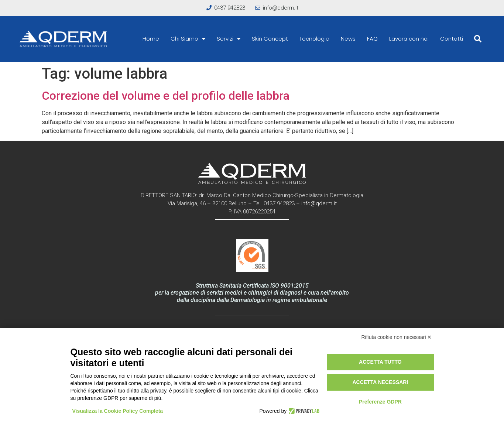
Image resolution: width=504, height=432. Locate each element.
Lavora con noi (409, 39)
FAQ (372, 39)
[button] (478, 39)
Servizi (229, 39)
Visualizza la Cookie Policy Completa (118, 411)
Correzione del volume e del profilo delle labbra (166, 96)
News (348, 39)
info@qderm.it (319, 203)
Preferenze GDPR (380, 402)
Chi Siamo (188, 39)
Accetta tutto (380, 362)
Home (151, 39)
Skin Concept (270, 39)
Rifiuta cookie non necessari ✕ (397, 337)
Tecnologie (314, 39)
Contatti (452, 39)
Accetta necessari (380, 382)
